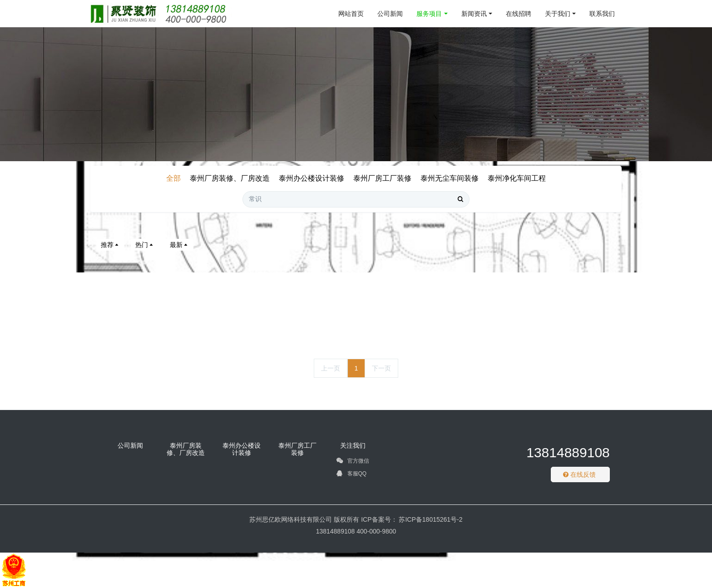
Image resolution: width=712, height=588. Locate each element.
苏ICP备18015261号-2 (430, 519)
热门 (145, 245)
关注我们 (353, 445)
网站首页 (351, 14)
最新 (179, 245)
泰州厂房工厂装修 (382, 178)
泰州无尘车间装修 (450, 178)
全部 (173, 178)
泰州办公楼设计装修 (311, 178)
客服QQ (351, 475)
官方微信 (353, 462)
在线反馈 (579, 474)
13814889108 (568, 452)
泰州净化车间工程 (517, 178)
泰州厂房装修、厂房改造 (230, 178)
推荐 (110, 245)
